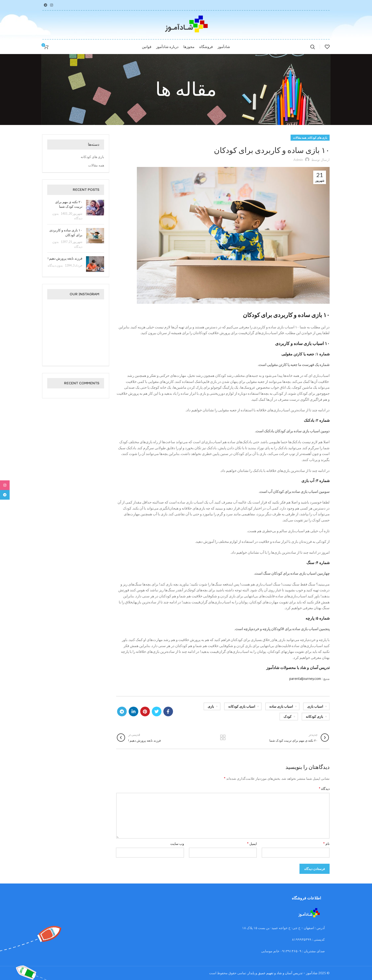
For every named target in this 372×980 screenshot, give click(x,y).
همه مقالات (300, 138)
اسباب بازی (315, 706)
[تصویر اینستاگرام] (95, 313)
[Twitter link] (157, 711)
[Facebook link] (168, 711)
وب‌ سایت (177, 844)
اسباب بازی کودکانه (242, 706)
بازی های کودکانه (317, 138)
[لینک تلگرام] (46, 5)
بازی (211, 706)
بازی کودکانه (314, 716)
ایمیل (252, 843)
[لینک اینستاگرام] (52, 5)
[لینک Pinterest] (145, 711)
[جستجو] (313, 47)
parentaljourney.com (305, 678)
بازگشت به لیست (223, 738)
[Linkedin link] (133, 711)
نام (326, 843)
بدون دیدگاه (55, 266)
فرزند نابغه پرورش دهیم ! (65, 259)
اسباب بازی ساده (281, 706)
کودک (288, 716)
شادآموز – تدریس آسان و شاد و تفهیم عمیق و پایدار (282, 973)
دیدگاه (324, 788)
